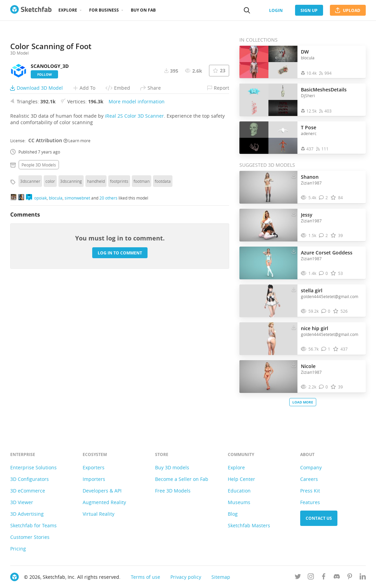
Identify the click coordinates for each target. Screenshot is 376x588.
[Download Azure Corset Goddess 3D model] (294, 251)
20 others (108, 320)
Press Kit (310, 491)
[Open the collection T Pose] (268, 138)
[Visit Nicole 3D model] (268, 377)
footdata (163, 304)
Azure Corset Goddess (327, 253)
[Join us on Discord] (337, 578)
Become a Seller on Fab (182, 479)
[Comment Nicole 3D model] (324, 387)
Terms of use (145, 577)
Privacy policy (186, 577)
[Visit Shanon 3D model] (268, 187)
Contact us (319, 518)
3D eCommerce (28, 491)
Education (239, 491)
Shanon (310, 177)
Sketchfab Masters (249, 525)
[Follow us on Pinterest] (350, 578)
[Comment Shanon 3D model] (324, 198)
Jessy (307, 215)
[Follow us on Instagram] (311, 578)
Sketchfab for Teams (33, 525)
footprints (119, 304)
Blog (233, 514)
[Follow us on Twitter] (298, 578)
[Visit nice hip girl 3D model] (268, 339)
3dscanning (71, 304)
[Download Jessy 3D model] (294, 213)
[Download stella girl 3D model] (294, 289)
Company (311, 467)
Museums (239, 502)
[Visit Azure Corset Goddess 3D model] (268, 263)
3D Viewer (22, 502)
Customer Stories (30, 537)
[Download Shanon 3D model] (294, 175)
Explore (68, 10)
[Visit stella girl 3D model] (268, 301)
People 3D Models (39, 287)
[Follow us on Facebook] (324, 578)
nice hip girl (315, 328)
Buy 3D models (172, 467)
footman (142, 304)
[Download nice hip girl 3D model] (294, 327)
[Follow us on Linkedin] (363, 578)
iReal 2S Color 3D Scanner (134, 238)
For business (104, 10)
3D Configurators (30, 479)
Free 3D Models (173, 491)
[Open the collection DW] (268, 62)
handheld (96, 304)
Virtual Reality (99, 514)
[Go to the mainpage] (31, 10)
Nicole (308, 366)
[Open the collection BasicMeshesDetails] (268, 100)
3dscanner (30, 304)
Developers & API (102, 491)
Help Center (241, 479)
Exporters (94, 467)
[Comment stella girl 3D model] (326, 311)
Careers (309, 479)
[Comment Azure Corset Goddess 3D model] (324, 273)
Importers (94, 479)
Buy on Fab (143, 10)
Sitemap (221, 577)
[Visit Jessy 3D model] (268, 225)
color (50, 304)
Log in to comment (120, 375)
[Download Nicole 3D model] (294, 365)
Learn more (77, 263)
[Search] (247, 10)
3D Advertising (27, 514)
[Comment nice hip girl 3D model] (326, 349)
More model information (137, 224)
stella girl (312, 290)
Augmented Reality (104, 502)
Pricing (18, 549)
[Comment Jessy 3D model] (324, 236)
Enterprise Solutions (33, 467)
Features (310, 502)
